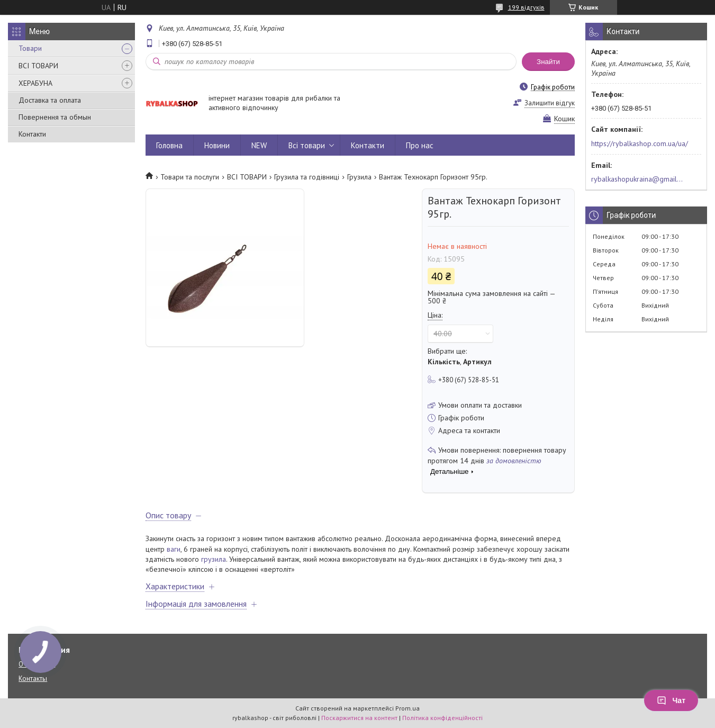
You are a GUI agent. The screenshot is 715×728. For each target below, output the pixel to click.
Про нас (420, 145)
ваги (174, 549)
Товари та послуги (190, 177)
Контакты (33, 678)
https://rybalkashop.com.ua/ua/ (640, 143)
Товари (30, 48)
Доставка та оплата (50, 100)
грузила (214, 559)
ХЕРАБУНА (35, 83)
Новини (217, 145)
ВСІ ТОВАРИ (38, 66)
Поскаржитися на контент (359, 718)
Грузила (359, 177)
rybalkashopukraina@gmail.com (637, 179)
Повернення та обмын (55, 117)
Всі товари (307, 145)
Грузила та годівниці (307, 177)
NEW (259, 145)
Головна (169, 145)
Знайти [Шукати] (548, 62)
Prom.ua (408, 708)
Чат (671, 700)
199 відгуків (526, 7)
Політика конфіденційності (442, 718)
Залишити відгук (550, 103)
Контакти (32, 134)
